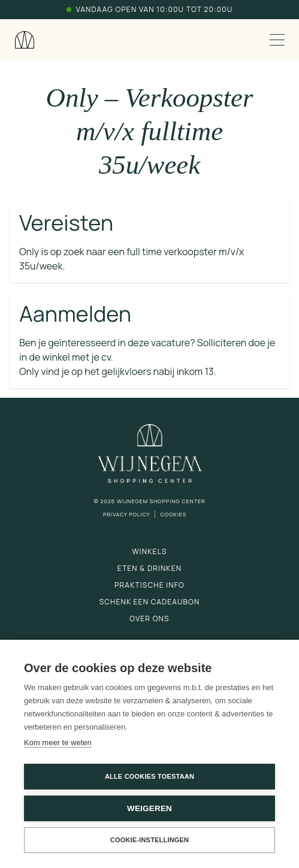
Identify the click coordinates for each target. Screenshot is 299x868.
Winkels (149, 551)
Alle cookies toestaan (149, 776)
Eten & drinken (149, 568)
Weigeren (149, 808)
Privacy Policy (127, 514)
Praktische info (149, 585)
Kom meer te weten (58, 743)
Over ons (149, 619)
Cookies (173, 514)
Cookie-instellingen (150, 840)
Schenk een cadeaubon (150, 602)
